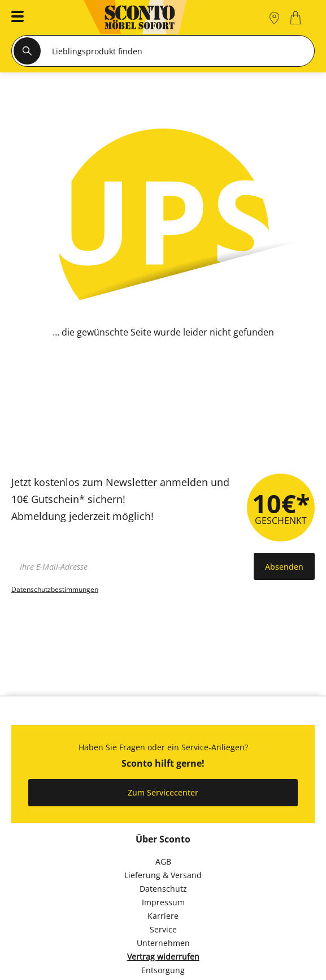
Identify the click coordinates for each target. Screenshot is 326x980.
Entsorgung (163, 970)
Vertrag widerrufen (163, 957)
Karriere (163, 916)
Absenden (284, 567)
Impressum (163, 902)
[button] (14, 18)
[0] (297, 18)
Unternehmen (163, 943)
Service (163, 929)
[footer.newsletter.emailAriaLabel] (130, 566)
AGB (163, 861)
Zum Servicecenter (163, 792)
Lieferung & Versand (163, 875)
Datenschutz (163, 889)
